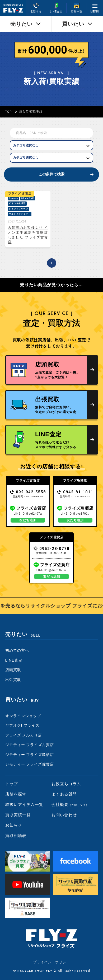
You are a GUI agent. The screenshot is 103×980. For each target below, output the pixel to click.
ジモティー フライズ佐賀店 (30, 764)
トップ (12, 784)
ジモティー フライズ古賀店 (30, 745)
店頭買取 (13, 670)
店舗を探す (16, 794)
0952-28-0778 (52, 549)
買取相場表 (16, 836)
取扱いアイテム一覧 (24, 804)
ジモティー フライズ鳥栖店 (30, 755)
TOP (9, 112)
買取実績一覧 (18, 815)
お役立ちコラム (66, 784)
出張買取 (13, 680)
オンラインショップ (23, 716)
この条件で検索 (51, 174)
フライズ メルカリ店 (24, 735)
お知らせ (14, 825)
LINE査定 (14, 660)
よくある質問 (64, 794)
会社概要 (70, 804)
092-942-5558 (28, 492)
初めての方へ (17, 650)
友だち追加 (28, 520)
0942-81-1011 (75, 492)
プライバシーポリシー (51, 962)
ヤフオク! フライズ (22, 725)
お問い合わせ (64, 815)
